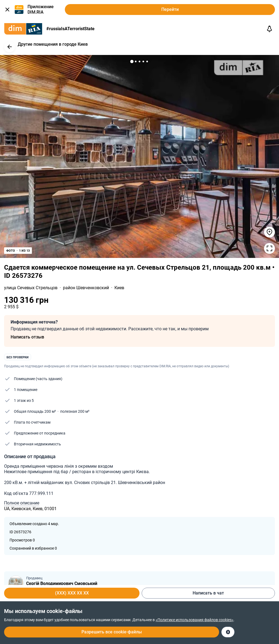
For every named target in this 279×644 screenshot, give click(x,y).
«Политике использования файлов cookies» (195, 620)
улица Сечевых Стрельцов (31, 288)
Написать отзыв (27, 337)
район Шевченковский (87, 288)
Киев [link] (119, 288)
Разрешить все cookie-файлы (112, 632)
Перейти (170, 9)
